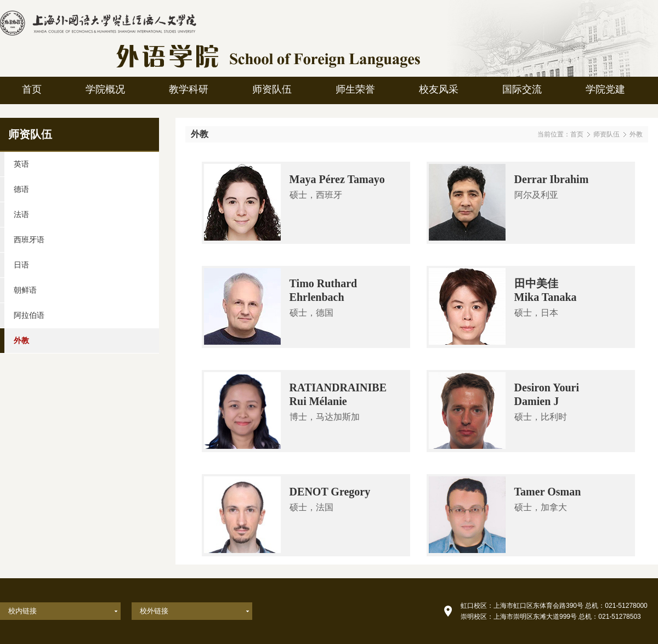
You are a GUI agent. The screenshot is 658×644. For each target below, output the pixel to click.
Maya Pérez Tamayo (337, 179)
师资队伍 (606, 134)
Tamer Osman (548, 492)
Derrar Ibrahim (552, 179)
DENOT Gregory (330, 492)
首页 (577, 134)
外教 (636, 134)
